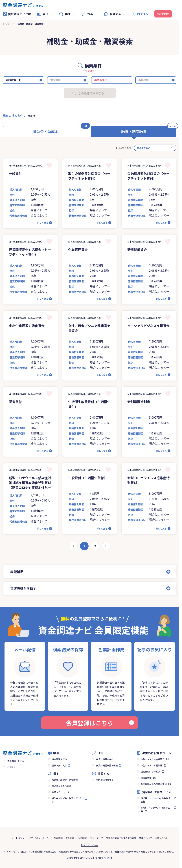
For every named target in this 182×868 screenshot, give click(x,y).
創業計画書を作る (105, 759)
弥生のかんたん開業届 (152, 765)
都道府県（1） (14, 80)
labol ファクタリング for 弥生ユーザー (155, 809)
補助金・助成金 (46, 132)
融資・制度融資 (134, 132)
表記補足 (17, 572)
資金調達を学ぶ (59, 759)
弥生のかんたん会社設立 (153, 759)
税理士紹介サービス (150, 771)
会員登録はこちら (100, 723)
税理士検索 (146, 778)
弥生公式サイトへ (90, 845)
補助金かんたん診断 (62, 786)
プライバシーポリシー (40, 838)
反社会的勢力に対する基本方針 (121, 838)
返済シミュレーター (62, 792)
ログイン (143, 14)
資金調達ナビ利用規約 (76, 838)
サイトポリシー (19, 838)
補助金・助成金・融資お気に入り (67, 800)
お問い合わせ (161, 838)
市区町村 (55, 80)
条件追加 (144, 80)
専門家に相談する (105, 780)
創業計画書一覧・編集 (107, 765)
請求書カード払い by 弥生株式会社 (155, 800)
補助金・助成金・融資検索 (65, 780)
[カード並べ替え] (155, 148)
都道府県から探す (23, 588)
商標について (146, 838)
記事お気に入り (59, 765)
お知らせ (12, 767)
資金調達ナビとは (17, 14)
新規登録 (163, 14)
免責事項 (58, 838)
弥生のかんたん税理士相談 (154, 784)
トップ (6, 24)
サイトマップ (97, 838)
